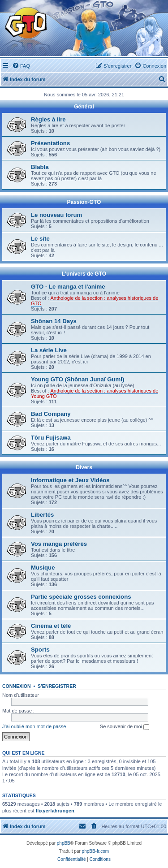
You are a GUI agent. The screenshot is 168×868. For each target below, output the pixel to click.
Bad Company (51, 414)
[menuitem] (21, 66)
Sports (40, 650)
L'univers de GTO (84, 274)
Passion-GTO (84, 202)
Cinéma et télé (51, 626)
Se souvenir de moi (125, 727)
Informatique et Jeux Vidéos (70, 480)
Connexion (17, 686)
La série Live (49, 350)
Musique (43, 568)
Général (84, 107)
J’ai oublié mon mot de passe (34, 726)
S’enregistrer (57, 686)
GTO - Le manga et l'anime (68, 287)
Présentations (50, 143)
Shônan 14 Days (54, 321)
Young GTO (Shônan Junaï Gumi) (78, 379)
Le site (40, 239)
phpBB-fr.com (96, 851)
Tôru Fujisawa (51, 438)
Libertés (42, 515)
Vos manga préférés (59, 544)
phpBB (64, 843)
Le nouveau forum (56, 215)
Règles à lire (48, 119)
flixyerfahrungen (55, 811)
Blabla (40, 167)
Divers (84, 467)
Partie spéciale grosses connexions (81, 597)
